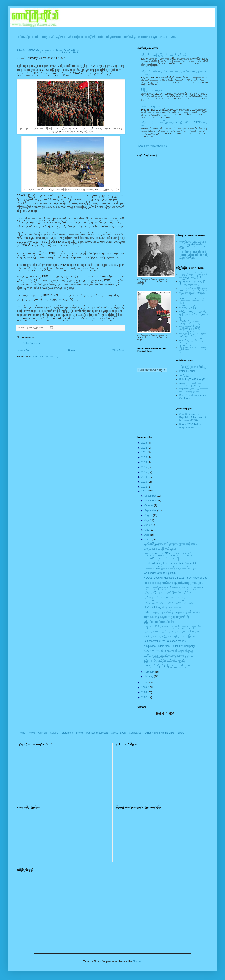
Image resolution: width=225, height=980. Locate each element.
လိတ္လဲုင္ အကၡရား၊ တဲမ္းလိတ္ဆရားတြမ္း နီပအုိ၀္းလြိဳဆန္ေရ (193, 314)
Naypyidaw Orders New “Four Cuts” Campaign (170, 646)
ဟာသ (174, 37)
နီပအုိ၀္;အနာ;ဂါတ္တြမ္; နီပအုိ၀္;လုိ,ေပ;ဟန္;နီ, (190, 327)
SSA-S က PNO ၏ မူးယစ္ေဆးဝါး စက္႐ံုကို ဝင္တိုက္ (48, 50)
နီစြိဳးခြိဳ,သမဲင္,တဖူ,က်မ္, (189, 322)
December (151, 496)
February (150, 672)
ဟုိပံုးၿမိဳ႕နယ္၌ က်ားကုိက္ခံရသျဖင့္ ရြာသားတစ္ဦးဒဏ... (170, 544)
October (149, 505)
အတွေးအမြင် (48, 37)
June (147, 525)
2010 (145, 683)
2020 (145, 457)
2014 (145, 477)
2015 (145, 472)
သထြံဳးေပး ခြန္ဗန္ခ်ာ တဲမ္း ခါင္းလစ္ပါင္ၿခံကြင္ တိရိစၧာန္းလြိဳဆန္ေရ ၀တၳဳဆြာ (193, 255)
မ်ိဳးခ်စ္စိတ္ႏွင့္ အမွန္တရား (152, 90)
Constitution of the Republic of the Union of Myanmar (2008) (193, 417)
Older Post (118, 351)
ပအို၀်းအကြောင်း (75, 37)
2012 (145, 487)
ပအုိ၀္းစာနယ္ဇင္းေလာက (153, 106)
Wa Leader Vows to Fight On (160, 573)
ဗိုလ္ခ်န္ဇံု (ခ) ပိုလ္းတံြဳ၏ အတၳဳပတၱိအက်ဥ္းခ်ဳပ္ (165, 661)
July (147, 520)
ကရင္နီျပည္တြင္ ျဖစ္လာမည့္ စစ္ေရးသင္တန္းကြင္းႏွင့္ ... (170, 602)
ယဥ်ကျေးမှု (61, 37)
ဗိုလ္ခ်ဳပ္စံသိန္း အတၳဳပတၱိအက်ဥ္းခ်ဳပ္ (159, 622)
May (147, 530)
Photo (79, 733)
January (149, 677)
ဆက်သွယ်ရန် (130, 37)
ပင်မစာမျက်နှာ (24, 37)
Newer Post (24, 351)
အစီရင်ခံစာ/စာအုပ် (114, 37)
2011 (145, 491)
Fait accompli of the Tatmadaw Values (165, 641)
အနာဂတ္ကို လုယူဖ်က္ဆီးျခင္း (191, 384)
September (151, 510)
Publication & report (97, 733)
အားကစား (164, 37)
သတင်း (36, 37)
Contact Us (135, 733)
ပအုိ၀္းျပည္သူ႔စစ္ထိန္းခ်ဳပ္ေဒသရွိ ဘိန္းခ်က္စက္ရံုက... (169, 656)
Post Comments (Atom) (45, 357)
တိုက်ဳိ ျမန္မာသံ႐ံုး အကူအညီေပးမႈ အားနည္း (166, 597)
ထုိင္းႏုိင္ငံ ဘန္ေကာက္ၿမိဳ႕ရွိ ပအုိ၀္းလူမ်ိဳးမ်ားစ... (169, 592)
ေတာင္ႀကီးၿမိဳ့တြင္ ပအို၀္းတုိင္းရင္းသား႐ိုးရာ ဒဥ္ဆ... (170, 568)
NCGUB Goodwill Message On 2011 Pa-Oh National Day (175, 578)
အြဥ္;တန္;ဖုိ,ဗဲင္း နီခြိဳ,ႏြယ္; (194, 289)
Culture (54, 733)
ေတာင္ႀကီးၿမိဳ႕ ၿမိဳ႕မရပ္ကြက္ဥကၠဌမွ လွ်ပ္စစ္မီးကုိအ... (168, 665)
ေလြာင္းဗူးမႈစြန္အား (189, 307)
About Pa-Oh (118, 733)
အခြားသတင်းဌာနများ (147, 37)
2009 (145, 688)
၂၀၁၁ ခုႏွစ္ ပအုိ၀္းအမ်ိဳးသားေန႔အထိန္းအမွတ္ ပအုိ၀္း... (173, 583)
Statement (67, 733)
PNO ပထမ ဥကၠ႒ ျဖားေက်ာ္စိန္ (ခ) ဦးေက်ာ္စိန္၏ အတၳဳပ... (172, 612)
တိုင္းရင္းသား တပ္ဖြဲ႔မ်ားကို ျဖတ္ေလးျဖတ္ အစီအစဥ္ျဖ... (172, 631)
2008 (145, 692)
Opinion (42, 733)
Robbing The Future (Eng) (194, 379)
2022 (145, 448)
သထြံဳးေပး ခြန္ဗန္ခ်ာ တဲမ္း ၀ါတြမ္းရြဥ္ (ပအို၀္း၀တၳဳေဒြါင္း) (193, 245)
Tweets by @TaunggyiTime (152, 146)
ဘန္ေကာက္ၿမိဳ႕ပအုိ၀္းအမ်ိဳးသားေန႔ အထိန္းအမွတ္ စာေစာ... (175, 588)
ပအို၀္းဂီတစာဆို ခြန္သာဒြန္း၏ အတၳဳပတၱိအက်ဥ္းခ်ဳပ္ (164, 55)
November (151, 501)
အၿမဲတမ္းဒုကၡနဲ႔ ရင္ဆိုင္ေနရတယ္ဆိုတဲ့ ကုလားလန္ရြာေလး (170, 636)
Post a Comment (31, 343)
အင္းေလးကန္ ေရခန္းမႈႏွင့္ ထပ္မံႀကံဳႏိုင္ (166, 617)
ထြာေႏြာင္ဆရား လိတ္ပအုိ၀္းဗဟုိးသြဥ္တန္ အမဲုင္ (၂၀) (193, 275)
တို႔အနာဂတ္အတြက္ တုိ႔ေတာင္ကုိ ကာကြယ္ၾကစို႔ (194, 389)
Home (71, 351)
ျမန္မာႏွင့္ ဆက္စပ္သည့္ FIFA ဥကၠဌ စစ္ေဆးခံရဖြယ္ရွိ (167, 553)
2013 (145, 482)
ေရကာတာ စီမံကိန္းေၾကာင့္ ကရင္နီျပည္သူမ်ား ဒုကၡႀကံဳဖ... (173, 627)
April (147, 535)
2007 (145, 697)
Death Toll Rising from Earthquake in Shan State (171, 563)
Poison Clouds (187, 371)
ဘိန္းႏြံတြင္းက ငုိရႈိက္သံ (192, 367)
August (149, 515)
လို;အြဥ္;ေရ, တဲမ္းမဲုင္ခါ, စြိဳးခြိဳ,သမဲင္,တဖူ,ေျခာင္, (193, 283)
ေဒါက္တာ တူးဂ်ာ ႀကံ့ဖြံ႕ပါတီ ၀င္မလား (160, 549)
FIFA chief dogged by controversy (162, 607)
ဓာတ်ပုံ (101, 37)
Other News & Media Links (160, 733)
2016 (145, 467)
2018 (145, 462)
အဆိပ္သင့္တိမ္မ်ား (185, 375)
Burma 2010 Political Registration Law (191, 426)
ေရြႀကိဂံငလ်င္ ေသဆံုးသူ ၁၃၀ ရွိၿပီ (162, 558)
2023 (145, 443)
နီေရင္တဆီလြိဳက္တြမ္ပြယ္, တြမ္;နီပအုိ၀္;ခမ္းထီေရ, (192, 335)
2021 (145, 453)
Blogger (137, 961)
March (148, 540)
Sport (181, 733)
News (32, 733)
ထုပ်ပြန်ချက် (90, 37)
